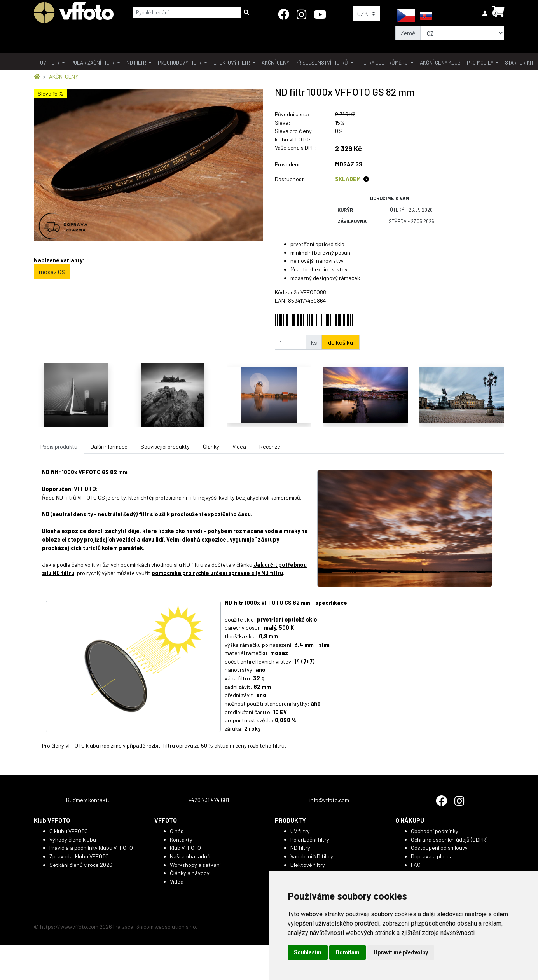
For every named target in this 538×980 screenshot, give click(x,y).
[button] (486, 13)
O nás (177, 831)
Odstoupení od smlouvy (439, 848)
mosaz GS (52, 272)
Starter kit (519, 63)
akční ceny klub (440, 63)
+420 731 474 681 (209, 800)
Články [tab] (211, 446)
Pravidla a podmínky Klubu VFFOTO (91, 848)
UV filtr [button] (50, 63)
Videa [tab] (239, 446)
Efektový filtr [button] (232, 63)
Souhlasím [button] (308, 952)
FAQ (416, 865)
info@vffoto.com (329, 800)
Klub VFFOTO (52, 820)
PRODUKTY (290, 820)
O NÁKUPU (410, 820)
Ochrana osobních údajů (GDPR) (449, 839)
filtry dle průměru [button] (384, 63)
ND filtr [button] (137, 63)
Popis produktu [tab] (59, 446)
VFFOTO (166, 820)
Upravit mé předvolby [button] (401, 952)
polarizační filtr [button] (93, 63)
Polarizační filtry (310, 839)
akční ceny (275, 63)
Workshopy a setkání (195, 865)
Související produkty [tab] (165, 446)
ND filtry (300, 848)
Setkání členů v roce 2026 (81, 865)
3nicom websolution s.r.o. (167, 927)
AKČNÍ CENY (64, 76)
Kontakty (181, 839)
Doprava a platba (432, 856)
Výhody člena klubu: (74, 839)
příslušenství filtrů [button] (322, 63)
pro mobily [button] (481, 63)
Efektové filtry (308, 865)
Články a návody (190, 873)
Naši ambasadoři (190, 856)
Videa (177, 881)
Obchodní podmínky (435, 831)
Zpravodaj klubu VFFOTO (79, 856)
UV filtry (300, 831)
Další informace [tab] (109, 446)
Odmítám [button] (348, 952)
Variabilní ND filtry (312, 856)
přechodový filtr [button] (180, 63)
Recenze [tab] (270, 446)
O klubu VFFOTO (69, 831)
